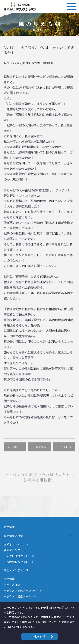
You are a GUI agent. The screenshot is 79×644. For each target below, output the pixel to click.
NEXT (64, 452)
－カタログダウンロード (19, 556)
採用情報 (9, 579)
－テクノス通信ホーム (17, 596)
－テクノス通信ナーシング (20, 591)
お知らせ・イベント (16, 544)
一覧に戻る (39, 452)
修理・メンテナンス (16, 570)
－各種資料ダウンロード (19, 562)
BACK (15, 452)
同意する (39, 636)
